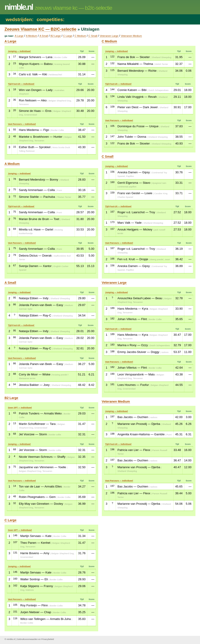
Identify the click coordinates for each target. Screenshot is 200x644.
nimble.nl (11, 639)
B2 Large (56, 36)
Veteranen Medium (131, 36)
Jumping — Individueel (19, 51)
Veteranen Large (109, 36)
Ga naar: (9, 36)
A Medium (31, 36)
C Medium (80, 36)
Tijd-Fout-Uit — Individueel (21, 84)
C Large (68, 36)
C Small (93, 36)
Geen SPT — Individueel (20, 408)
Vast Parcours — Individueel (22, 124)
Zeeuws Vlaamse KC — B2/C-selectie (40, 29)
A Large (19, 36)
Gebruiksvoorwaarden (27, 639)
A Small (44, 36)
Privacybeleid (48, 639)
